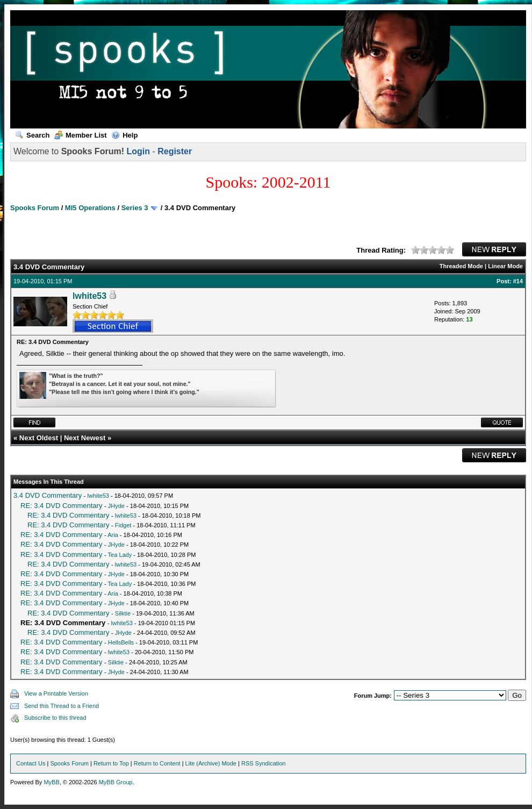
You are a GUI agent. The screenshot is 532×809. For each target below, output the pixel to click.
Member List (81, 135)
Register (175, 151)
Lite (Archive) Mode (211, 763)
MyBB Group (116, 782)
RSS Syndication (264, 763)
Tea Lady (120, 555)
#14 (518, 281)
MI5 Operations (90, 208)
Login (138, 151)
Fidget (123, 525)
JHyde (116, 506)
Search (32, 135)
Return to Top (111, 763)
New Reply (494, 249)
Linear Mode (505, 266)
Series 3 (135, 208)
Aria (113, 535)
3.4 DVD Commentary (48, 495)
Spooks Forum (35, 208)
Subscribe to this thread (55, 718)
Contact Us (31, 763)
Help (124, 135)
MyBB (51, 782)
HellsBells (121, 642)
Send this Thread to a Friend (62, 706)
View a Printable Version (56, 693)
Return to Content (157, 763)
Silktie (123, 613)
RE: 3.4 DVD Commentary (61, 506)
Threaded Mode (461, 266)
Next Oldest (39, 438)
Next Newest (85, 438)
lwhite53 (89, 296)
